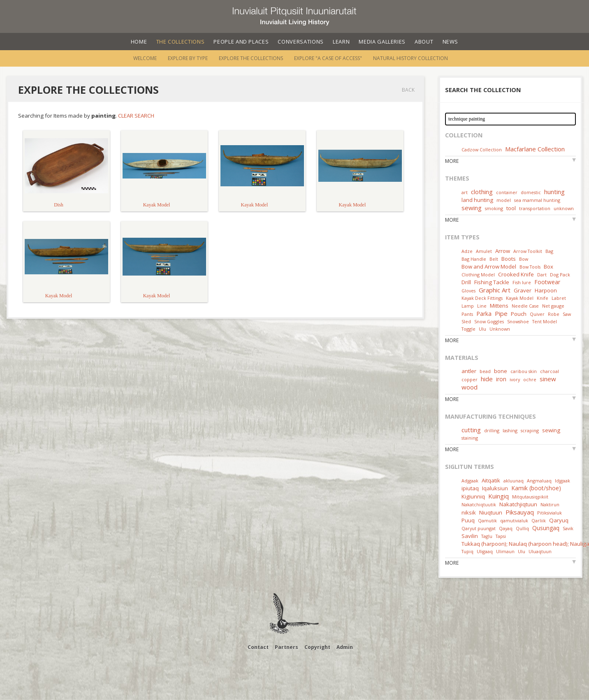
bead (485, 371)
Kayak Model (520, 298)
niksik (469, 512)
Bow (524, 259)
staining (470, 438)
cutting (471, 430)
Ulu (482, 329)
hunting (554, 192)
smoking (494, 208)
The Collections (181, 42)
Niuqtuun (491, 512)
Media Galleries (382, 42)
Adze (467, 251)
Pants (467, 314)
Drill (466, 282)
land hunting (477, 200)
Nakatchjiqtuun (518, 504)
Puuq (468, 520)
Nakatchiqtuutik (479, 504)
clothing (482, 192)
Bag (549, 251)
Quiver (537, 314)
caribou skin (524, 371)
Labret (559, 298)
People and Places (241, 42)
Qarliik (539, 520)
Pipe (501, 313)
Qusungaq (546, 528)
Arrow (503, 251)
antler (469, 371)
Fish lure (522, 282)
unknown (564, 208)
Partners (286, 647)
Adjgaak (470, 481)
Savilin (470, 536)
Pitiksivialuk (550, 513)
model (504, 200)
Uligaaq (485, 551)
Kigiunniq (473, 496)
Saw (567, 314)
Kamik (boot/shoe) (536, 488)
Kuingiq (499, 496)
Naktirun (550, 504)
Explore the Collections (251, 58)
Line (482, 306)
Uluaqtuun (540, 551)
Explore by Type (188, 58)
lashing (510, 430)
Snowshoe (518, 321)
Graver (523, 290)
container (507, 192)
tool (511, 208)
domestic (531, 192)
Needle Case (525, 306)
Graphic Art (495, 290)
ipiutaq (470, 488)
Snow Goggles (489, 321)
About (424, 42)
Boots (509, 259)
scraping (530, 430)
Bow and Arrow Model (489, 267)
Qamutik (487, 520)
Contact (258, 647)
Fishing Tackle (492, 282)
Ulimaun (505, 551)
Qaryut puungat (479, 528)
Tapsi (501, 536)
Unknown (500, 329)
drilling (492, 430)
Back (408, 90)
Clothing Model (478, 275)
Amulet (484, 251)
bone (501, 371)
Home (139, 42)
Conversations (300, 42)
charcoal (550, 371)
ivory (515, 379)
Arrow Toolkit (528, 251)
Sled (466, 321)
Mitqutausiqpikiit (530, 497)
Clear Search (136, 116)
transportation (535, 208)
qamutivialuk (514, 520)
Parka (484, 314)
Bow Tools (530, 267)
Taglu (487, 536)
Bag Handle (474, 259)
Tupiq (467, 551)
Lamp (468, 306)
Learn (341, 42)
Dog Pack (560, 275)
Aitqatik (491, 480)
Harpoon (546, 290)
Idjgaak (562, 481)
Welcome (145, 58)
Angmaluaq (539, 481)
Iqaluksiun (495, 488)
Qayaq (506, 528)
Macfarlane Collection (535, 149)
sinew (548, 379)
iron (501, 379)
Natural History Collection (410, 58)
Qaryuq (559, 520)
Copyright (317, 647)
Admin (345, 647)
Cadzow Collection (482, 150)
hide (487, 379)
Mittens (499, 306)
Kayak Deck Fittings (482, 298)
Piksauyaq (520, 512)
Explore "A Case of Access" (328, 58)
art (465, 192)
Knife (543, 298)
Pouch (519, 314)
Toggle (468, 329)
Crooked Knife (516, 274)
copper (470, 379)
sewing (472, 208)
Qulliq (522, 528)
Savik (568, 528)
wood (470, 387)
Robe (554, 314)
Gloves (468, 291)
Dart (542, 275)
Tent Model (545, 321)
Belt (494, 259)
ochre (530, 379)
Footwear (547, 282)
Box (548, 267)
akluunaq (514, 481)
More (452, 161)
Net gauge (553, 306)
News (451, 42)
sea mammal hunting (537, 200)
